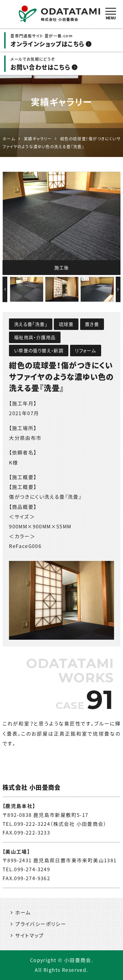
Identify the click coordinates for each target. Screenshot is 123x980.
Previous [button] (5, 289)
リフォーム (85, 350)
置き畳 (92, 324)
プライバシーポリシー (41, 924)
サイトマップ (29, 935)
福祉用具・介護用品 (35, 337)
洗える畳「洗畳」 (31, 324)
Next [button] (118, 289)
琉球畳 (66, 324)
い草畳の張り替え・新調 (39, 350)
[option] (62, 223)
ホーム (23, 912)
